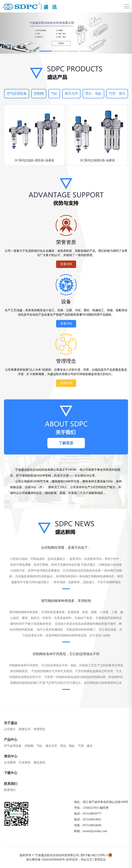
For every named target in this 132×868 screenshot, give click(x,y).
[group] (66, 33)
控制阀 (39, 93)
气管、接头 (117, 93)
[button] (46, 51)
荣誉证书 (25, 729)
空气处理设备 (17, 93)
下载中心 (11, 773)
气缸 (54, 93)
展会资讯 (39, 762)
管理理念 (39, 729)
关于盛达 (11, 723)
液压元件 (71, 93)
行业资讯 (25, 762)
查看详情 (66, 264)
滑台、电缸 (93, 93)
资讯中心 (11, 756)
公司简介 (10, 729)
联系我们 (11, 784)
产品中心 (11, 740)
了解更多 (66, 443)
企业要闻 (10, 762)
